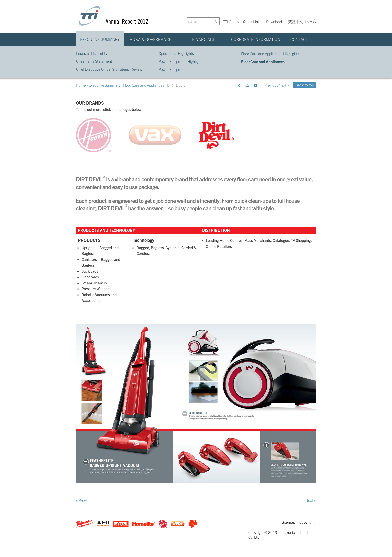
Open (86, 462)
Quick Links (252, 22)
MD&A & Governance (150, 39)
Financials (203, 39)
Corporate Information (256, 39)
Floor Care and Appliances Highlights (270, 54)
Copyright (307, 522)
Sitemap (289, 522)
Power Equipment (173, 69)
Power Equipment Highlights (181, 61)
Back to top (305, 85)
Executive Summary (100, 39)
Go (216, 21)
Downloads (275, 22)
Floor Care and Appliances (263, 62)
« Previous (270, 85)
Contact (299, 39)
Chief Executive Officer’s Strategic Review (109, 69)
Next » (284, 85)
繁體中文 (296, 22)
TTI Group (231, 22)
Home (81, 85)
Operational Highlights (176, 53)
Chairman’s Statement (94, 61)
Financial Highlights (92, 53)
